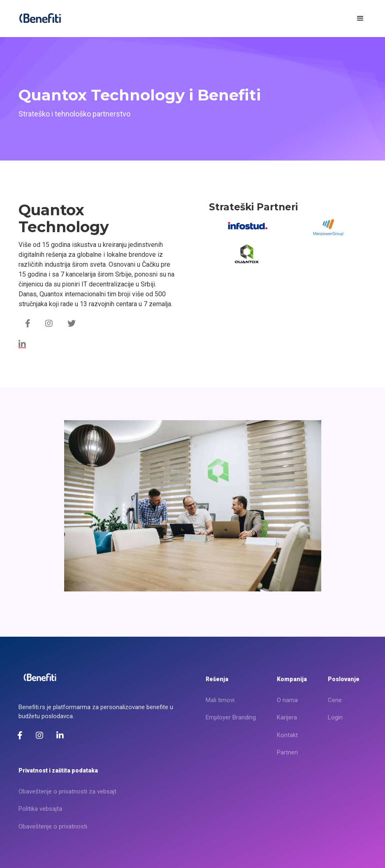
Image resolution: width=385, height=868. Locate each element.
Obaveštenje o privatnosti (53, 826)
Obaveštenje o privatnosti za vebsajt (67, 791)
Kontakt (287, 735)
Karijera (287, 717)
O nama (287, 700)
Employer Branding (231, 717)
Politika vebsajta (40, 809)
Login (335, 717)
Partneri (287, 752)
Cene (335, 700)
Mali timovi (220, 700)
